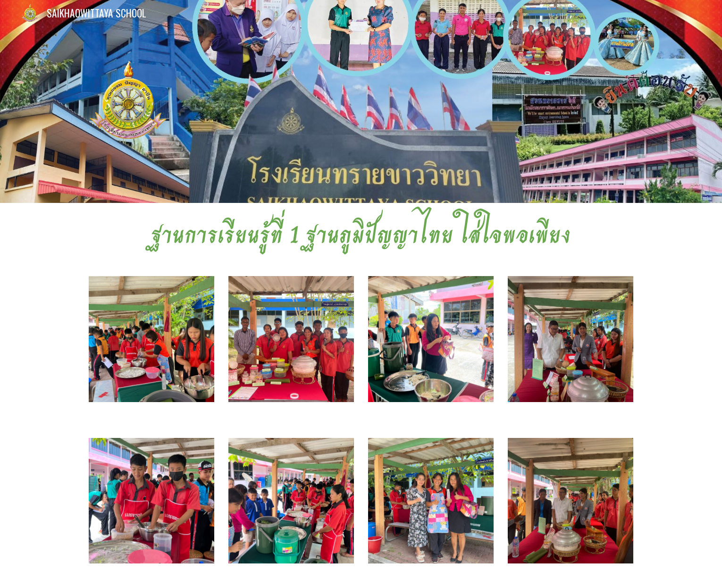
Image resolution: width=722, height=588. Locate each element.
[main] (361, 234)
